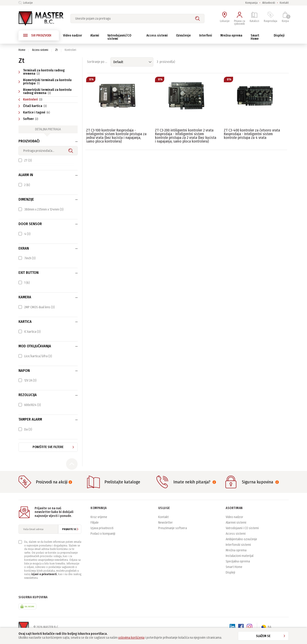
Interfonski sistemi (238, 551)
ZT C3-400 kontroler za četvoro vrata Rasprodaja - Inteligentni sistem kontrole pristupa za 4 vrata (252, 134)
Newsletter (166, 529)
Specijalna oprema (238, 568)
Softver (29, 119)
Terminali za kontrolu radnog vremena (42, 72)
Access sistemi (40, 50)
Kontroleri (31, 99)
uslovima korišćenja (131, 638)
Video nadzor (234, 524)
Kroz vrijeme (99, 524)
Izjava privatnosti (102, 535)
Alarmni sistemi (236, 529)
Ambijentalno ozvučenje (241, 546)
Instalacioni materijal (240, 563)
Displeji (230, 579)
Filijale (95, 529)
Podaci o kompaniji (103, 540)
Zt (56, 50)
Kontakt (284, 3)
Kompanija (251, 3)
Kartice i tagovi (35, 112)
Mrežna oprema (236, 557)
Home (22, 50)
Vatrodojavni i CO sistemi (242, 535)
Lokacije (26, 3)
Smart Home (234, 574)
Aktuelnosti (269, 3)
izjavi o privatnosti (44, 581)
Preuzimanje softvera (173, 535)
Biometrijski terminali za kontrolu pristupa (45, 82)
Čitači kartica (33, 106)
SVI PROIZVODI (37, 35)
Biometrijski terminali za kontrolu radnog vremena (45, 91)
